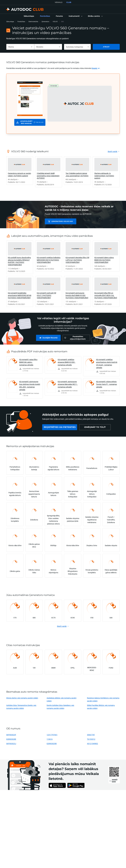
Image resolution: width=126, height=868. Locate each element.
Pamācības (21, 22)
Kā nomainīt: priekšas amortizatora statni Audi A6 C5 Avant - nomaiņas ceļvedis (107, 364)
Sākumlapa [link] (10, 22)
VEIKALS (59, 2)
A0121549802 (92, 744)
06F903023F (11, 735)
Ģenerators (45, 22)
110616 (50, 739)
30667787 (91, 735)
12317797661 (52, 735)
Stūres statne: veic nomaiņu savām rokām (22, 698)
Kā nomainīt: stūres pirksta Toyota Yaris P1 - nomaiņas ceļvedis (106, 384)
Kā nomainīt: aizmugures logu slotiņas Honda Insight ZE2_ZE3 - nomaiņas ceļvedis (30, 386)
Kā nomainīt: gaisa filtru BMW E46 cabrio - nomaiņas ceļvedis (28, 362)
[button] (75, 16)
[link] (29, 16)
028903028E (11, 739)
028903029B (52, 744)
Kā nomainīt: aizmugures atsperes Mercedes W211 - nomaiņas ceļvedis (68, 384)
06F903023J (11, 744)
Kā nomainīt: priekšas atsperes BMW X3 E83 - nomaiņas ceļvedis (67, 362)
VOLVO (55, 22)
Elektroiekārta (33, 22)
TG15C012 (91, 739)
